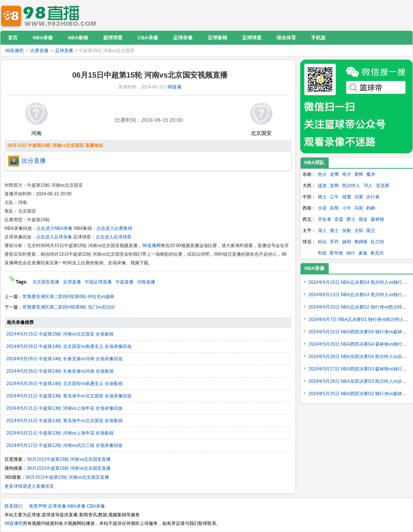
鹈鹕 (371, 208)
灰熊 (334, 208)
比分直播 (34, 161)
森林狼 (377, 219)
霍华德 (336, 253)
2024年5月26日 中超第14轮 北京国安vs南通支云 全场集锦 (64, 384)
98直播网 (151, 246)
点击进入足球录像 (54, 237)
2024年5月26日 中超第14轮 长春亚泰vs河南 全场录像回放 (64, 359)
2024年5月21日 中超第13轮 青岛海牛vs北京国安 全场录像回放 (69, 396)
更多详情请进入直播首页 (29, 486)
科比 (322, 242)
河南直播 (146, 282)
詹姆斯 (361, 242)
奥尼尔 (377, 253)
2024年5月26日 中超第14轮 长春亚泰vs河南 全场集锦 (60, 371)
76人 (368, 186)
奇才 (347, 174)
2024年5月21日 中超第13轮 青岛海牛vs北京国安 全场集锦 (64, 421)
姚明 (347, 242)
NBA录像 (314, 268)
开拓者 (325, 219)
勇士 (334, 231)
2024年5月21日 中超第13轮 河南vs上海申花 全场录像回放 (64, 408)
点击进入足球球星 (114, 237)
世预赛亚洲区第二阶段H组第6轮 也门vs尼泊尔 (69, 307)
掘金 (363, 219)
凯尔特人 (351, 186)
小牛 (347, 208)
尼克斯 (383, 186)
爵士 (351, 219)
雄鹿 (347, 197)
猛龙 (322, 186)
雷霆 (339, 219)
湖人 (322, 231)
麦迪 (363, 253)
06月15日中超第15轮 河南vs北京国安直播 (69, 459)
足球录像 (57, 506)
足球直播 (64, 51)
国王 (371, 231)
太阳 (359, 231)
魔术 (371, 174)
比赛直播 (39, 51)
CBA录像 (96, 506)
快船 (347, 231)
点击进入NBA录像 (55, 228)
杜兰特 (377, 242)
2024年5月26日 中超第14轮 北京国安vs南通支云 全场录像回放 (69, 346)
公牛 (334, 197)
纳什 (351, 253)
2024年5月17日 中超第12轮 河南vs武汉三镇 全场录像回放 (64, 445)
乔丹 (334, 242)
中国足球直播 (98, 282)
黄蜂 (359, 174)
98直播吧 (50, 15)
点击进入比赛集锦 (114, 228)
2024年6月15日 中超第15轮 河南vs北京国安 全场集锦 (60, 334)
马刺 (359, 208)
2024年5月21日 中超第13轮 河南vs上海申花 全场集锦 (60, 433)
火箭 (322, 208)
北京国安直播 (46, 282)
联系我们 (13, 506)
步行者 (373, 197)
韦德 (322, 253)
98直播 (174, 87)
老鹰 (334, 174)
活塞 (359, 197)
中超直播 (124, 282)
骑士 (322, 197)
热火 (322, 174)
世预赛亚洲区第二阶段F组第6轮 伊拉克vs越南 (68, 297)
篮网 (334, 186)
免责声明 (38, 506)
